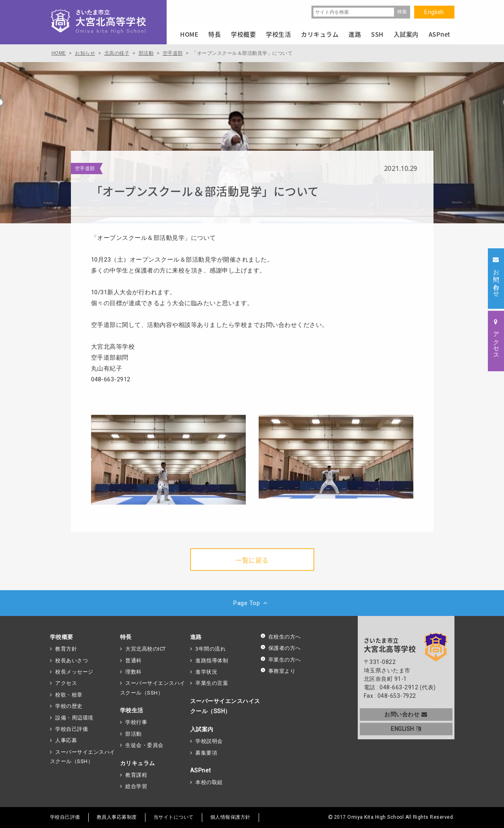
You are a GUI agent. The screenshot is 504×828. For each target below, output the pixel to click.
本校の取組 (209, 782)
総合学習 (136, 786)
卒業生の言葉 (212, 683)
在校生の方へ (281, 637)
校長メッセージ (74, 672)
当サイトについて (174, 817)
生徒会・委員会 (144, 745)
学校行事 (136, 722)
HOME (189, 34)
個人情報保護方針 (230, 817)
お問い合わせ (406, 714)
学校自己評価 (72, 729)
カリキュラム (138, 763)
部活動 (134, 734)
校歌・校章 (69, 695)
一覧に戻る (252, 560)
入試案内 (202, 729)
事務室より (278, 671)
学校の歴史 (69, 706)
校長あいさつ (72, 661)
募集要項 (206, 753)
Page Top (252, 603)
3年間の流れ (211, 649)
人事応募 (66, 740)
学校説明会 (209, 741)
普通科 (134, 661)
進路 (196, 637)
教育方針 (66, 649)
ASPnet (201, 770)
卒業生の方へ (281, 660)
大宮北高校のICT (146, 649)
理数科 (134, 672)
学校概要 (62, 637)
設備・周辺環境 (74, 718)
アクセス (66, 683)
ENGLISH (406, 729)
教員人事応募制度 (117, 817)
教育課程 (136, 775)
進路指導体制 (212, 661)
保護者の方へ (281, 648)
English (434, 12)
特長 (126, 637)
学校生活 (132, 710)
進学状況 (206, 672)
